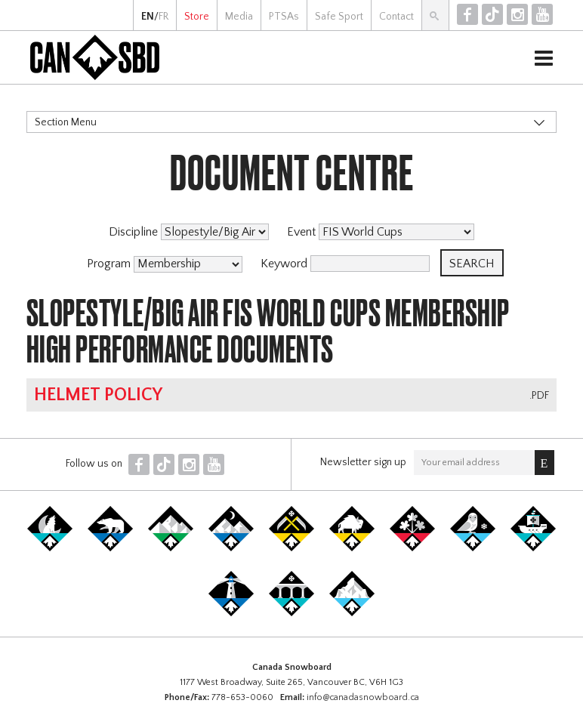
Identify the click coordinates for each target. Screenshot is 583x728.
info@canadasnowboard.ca (363, 697)
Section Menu (66, 122)
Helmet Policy (98, 395)
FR (163, 17)
